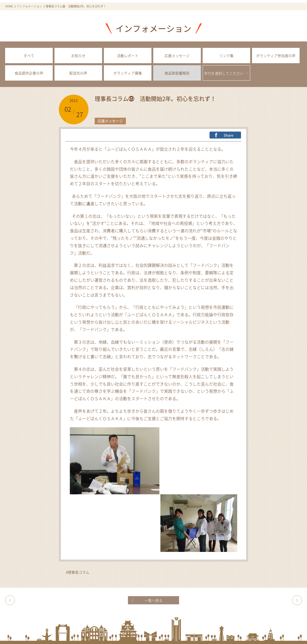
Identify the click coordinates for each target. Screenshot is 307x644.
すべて (29, 56)
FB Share (225, 135)
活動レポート (128, 56)
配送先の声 (78, 73)
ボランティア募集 (128, 73)
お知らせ (78, 56)
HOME (9, 6)
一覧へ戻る (153, 600)
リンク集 (226, 56)
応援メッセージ (177, 56)
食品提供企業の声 (29, 73)
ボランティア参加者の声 (276, 56)
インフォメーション (29, 6)
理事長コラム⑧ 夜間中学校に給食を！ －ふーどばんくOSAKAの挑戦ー (10, 600)
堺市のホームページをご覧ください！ (297, 600)
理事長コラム (79, 572)
